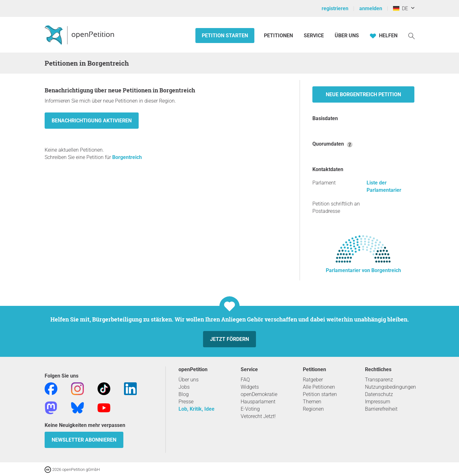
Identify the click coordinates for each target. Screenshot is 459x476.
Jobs (184, 387)
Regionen (313, 409)
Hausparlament (258, 402)
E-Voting (250, 409)
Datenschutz (379, 394)
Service (314, 36)
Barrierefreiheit (381, 409)
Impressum (378, 402)
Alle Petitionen (319, 387)
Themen (312, 402)
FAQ (245, 380)
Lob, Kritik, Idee (197, 409)
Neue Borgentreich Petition (363, 94)
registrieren (335, 8)
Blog (184, 394)
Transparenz (379, 380)
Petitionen (279, 36)
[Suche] (412, 36)
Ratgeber (313, 380)
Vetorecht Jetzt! (258, 416)
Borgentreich (127, 157)
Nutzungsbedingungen (390, 387)
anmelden (371, 8)
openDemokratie (259, 394)
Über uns (189, 380)
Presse (186, 402)
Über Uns (347, 36)
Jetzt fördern (229, 339)
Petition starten (225, 36)
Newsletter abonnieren (84, 440)
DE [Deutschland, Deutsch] (401, 8)
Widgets (250, 387)
